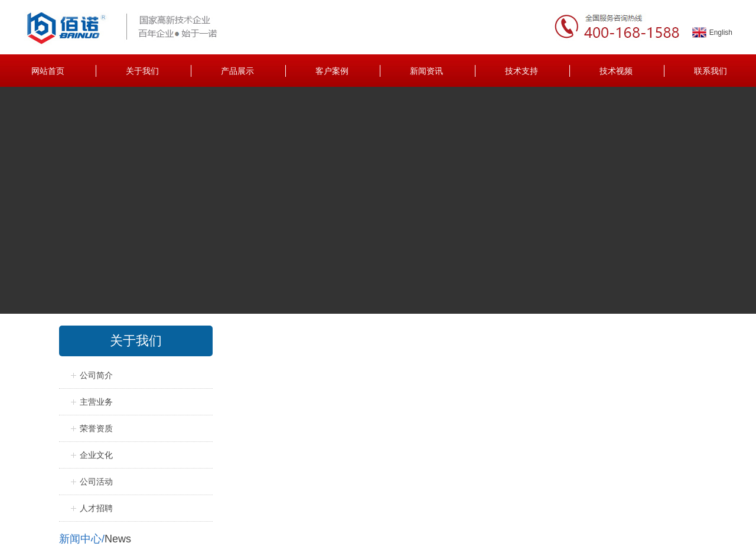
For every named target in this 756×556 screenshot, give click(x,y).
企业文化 (96, 455)
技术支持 (522, 71)
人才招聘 (96, 508)
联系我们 (711, 71)
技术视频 (616, 71)
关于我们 (142, 71)
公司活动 (96, 482)
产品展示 (237, 71)
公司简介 (96, 375)
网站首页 (48, 71)
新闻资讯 (426, 71)
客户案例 (332, 71)
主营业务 (96, 402)
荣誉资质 (96, 428)
